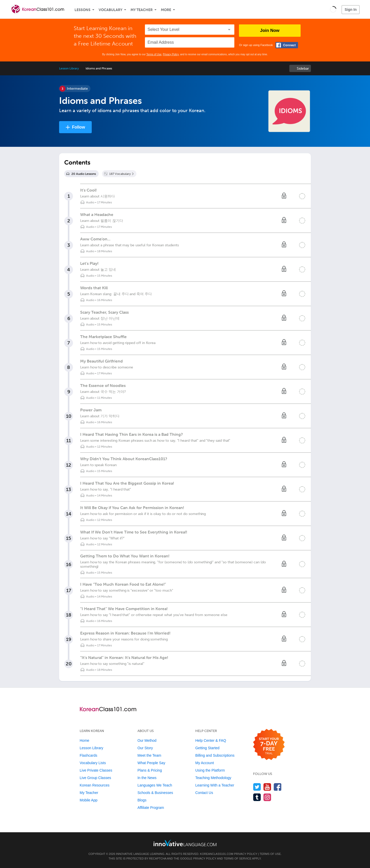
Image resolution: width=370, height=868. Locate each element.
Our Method (147, 740)
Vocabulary (110, 10)
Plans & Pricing (150, 770)
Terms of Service (238, 858)
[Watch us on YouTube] (267, 787)
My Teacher (142, 10)
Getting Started (207, 748)
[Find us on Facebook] (278, 787)
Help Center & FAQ (211, 740)
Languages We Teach (155, 785)
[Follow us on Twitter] (257, 787)
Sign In (351, 10)
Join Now (270, 30)
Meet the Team (149, 755)
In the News (147, 778)
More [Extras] (166, 10)
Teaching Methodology (213, 778)
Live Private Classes (96, 770)
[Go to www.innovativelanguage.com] (185, 843)
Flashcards (88, 755)
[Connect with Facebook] (287, 45)
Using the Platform (210, 770)
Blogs (142, 800)
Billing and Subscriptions (215, 755)
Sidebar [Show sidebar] (303, 69)
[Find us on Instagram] (267, 797)
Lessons (82, 10)
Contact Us (204, 793)
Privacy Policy (171, 54)
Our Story (145, 748)
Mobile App (89, 800)
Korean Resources (95, 785)
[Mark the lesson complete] (302, 196)
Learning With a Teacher (215, 785)
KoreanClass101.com (217, 854)
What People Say (151, 763)
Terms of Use (154, 54)
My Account (205, 763)
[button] (333, 9)
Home (84, 740)
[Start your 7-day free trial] (269, 745)
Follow (78, 127)
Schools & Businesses (155, 793)
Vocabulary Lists (93, 763)
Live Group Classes (95, 778)
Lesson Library (69, 68)
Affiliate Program (151, 808)
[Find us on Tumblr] (257, 797)
